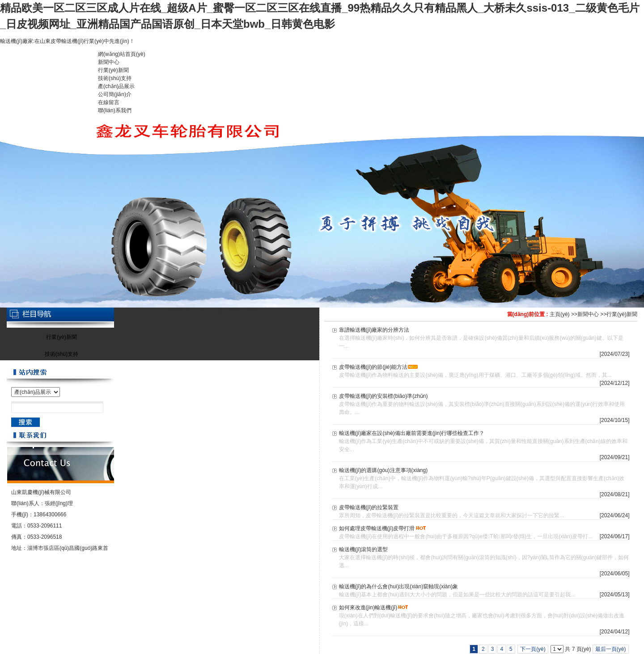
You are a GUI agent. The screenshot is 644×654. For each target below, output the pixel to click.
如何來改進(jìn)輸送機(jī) (368, 608)
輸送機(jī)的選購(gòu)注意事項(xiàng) (383, 470)
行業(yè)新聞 (622, 314)
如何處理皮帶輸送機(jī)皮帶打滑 (377, 528)
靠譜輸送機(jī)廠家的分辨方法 (374, 330)
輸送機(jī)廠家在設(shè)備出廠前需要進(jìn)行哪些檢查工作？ (412, 433)
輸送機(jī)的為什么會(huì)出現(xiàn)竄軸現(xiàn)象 (399, 586)
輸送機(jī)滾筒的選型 (364, 549)
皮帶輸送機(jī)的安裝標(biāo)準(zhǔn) (383, 396)
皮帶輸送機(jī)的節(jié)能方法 (373, 367)
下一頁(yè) (533, 649)
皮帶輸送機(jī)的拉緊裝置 (369, 507)
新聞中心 (588, 314)
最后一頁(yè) (611, 649)
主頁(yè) (560, 314)
